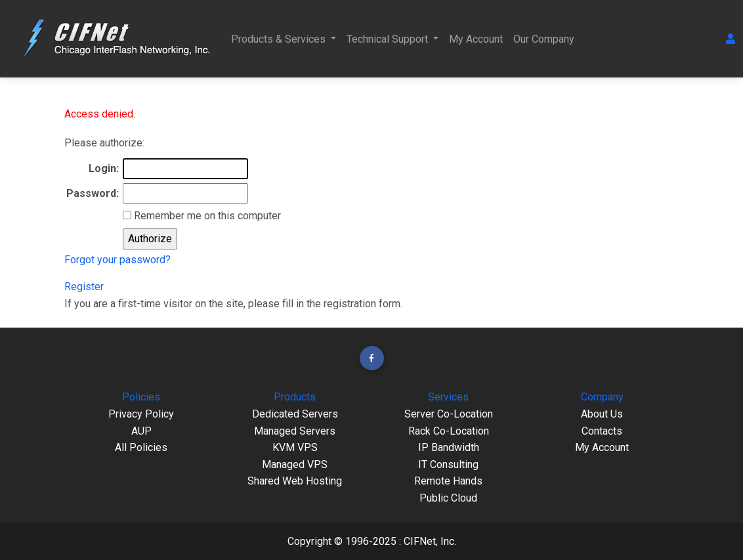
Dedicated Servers (295, 414)
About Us (602, 414)
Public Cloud (448, 498)
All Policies (141, 447)
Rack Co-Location (449, 431)
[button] (731, 39)
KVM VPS (295, 447)
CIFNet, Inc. (430, 541)
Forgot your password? (117, 260)
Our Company (544, 39)
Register (84, 287)
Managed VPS (295, 464)
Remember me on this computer (206, 216)
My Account (476, 39)
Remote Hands (448, 481)
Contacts (602, 431)
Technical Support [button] (389, 39)
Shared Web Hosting (295, 481)
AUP (141, 431)
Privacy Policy (141, 414)
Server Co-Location (449, 414)
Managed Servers (295, 431)
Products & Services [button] (280, 39)
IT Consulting (448, 464)
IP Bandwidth (449, 447)
